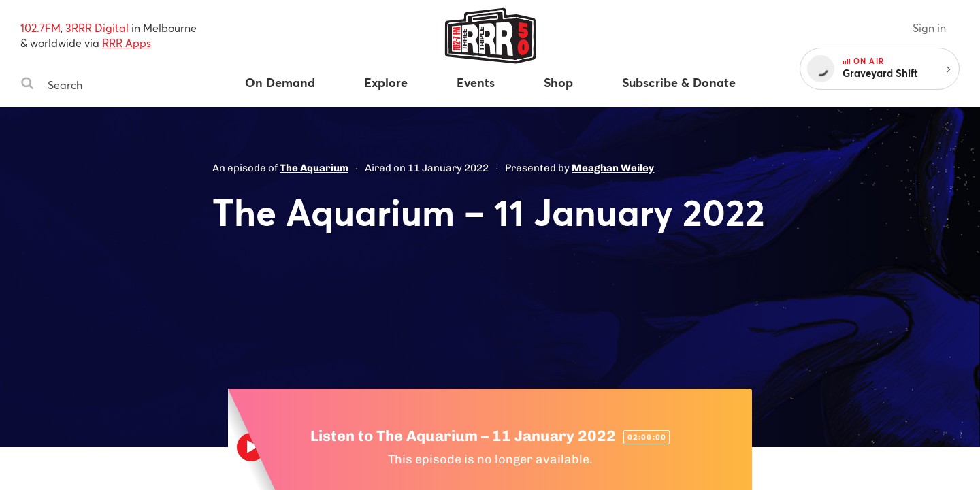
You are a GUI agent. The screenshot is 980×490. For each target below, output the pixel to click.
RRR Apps (127, 43)
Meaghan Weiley (613, 168)
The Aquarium (314, 168)
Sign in (929, 28)
